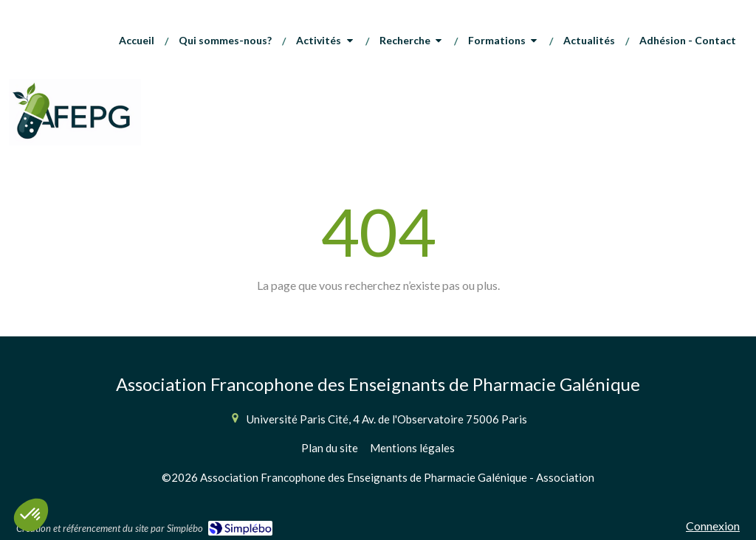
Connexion (713, 526)
